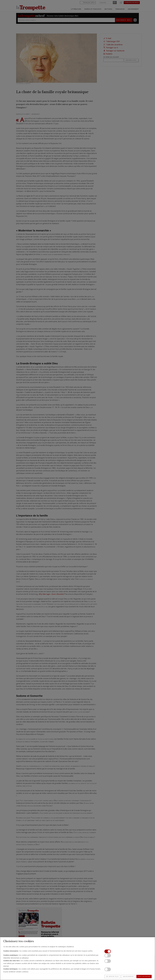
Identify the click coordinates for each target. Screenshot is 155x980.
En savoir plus (112, 976)
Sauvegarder (128, 976)
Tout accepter (144, 976)
